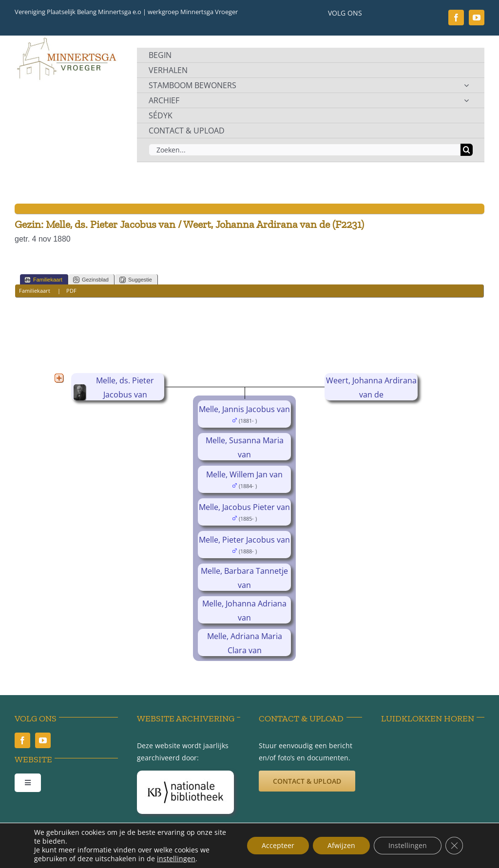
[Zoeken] (467, 150)
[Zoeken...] (305, 150)
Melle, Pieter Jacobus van (244, 540)
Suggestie (136, 280)
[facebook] (456, 18)
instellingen (176, 859)
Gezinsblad (91, 280)
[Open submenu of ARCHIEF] (466, 100)
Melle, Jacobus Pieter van (244, 507)
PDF (71, 291)
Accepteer (278, 845)
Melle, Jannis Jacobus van (244, 409)
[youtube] (477, 18)
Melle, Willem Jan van (244, 474)
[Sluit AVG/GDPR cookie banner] (454, 846)
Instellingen (408, 845)
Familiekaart (43, 280)
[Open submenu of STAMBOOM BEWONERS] (466, 85)
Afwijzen (341, 845)
